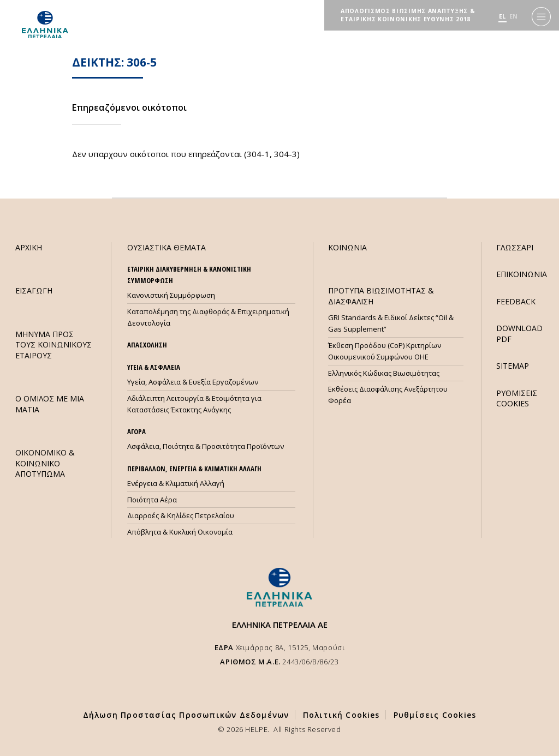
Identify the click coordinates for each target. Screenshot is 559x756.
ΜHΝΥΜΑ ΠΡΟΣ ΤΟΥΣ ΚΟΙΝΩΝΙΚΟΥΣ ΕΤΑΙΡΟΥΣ (53, 345)
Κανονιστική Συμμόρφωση (171, 295)
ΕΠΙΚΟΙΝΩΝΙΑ (522, 274)
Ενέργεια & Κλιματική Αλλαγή (176, 483)
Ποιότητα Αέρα (152, 500)
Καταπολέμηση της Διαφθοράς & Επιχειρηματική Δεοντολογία (208, 317)
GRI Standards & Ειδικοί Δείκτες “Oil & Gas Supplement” (391, 323)
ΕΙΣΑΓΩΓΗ (34, 290)
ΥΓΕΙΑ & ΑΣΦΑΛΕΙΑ (154, 367)
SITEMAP (513, 366)
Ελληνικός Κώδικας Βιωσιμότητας (384, 373)
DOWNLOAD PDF (519, 333)
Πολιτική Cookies (341, 715)
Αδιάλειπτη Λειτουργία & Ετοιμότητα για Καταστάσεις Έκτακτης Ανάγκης (194, 404)
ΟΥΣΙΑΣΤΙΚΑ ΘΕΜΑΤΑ (166, 247)
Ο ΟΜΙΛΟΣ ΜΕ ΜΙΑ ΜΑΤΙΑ (50, 404)
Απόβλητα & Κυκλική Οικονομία (180, 532)
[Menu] (541, 17)
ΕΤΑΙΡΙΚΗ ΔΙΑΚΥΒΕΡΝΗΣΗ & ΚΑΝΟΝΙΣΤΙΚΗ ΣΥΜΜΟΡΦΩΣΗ (189, 275)
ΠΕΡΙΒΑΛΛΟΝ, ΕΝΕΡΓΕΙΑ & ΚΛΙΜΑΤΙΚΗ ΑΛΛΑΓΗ (194, 469)
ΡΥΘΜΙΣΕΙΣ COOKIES (517, 398)
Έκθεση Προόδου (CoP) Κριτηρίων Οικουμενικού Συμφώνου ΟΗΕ (385, 351)
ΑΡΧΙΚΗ (29, 247)
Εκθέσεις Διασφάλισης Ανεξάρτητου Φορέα (388, 395)
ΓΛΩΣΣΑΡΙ (515, 247)
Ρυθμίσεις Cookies (435, 715)
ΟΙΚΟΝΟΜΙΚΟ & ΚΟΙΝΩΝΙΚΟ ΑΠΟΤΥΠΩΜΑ (45, 463)
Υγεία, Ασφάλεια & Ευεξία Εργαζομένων (193, 382)
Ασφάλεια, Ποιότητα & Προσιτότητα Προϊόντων (206, 446)
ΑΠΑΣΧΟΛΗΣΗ (147, 345)
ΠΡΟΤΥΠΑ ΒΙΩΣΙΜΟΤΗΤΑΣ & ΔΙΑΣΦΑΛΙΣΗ (381, 296)
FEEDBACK (516, 301)
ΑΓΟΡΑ (136, 431)
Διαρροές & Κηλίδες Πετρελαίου (181, 515)
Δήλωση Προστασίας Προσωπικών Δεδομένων (186, 715)
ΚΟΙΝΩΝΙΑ (347, 247)
